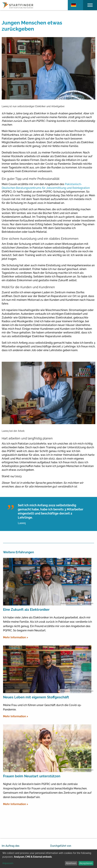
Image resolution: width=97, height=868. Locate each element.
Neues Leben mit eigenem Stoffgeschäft (36, 697)
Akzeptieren (86, 863)
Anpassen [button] (8, 863)
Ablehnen (71, 863)
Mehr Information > (16, 637)
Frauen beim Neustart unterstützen (32, 776)
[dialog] (48, 859)
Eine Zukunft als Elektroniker (26, 610)
